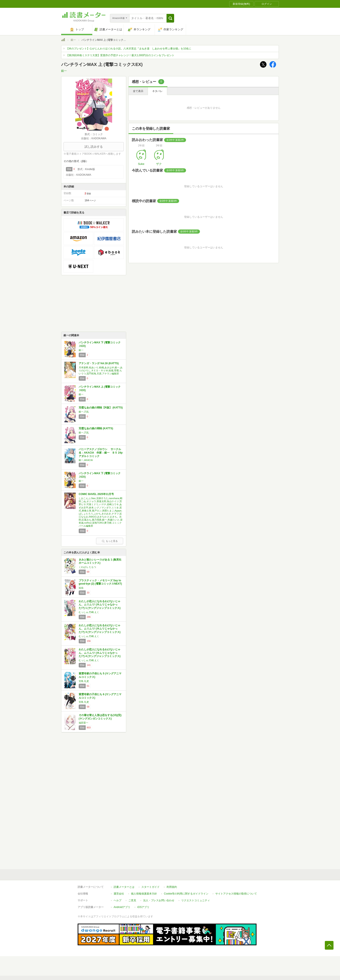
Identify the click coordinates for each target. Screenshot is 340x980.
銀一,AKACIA (86, 460)
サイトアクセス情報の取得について (236, 894)
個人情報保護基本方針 (144, 894)
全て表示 (138, 91)
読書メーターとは (124, 887)
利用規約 (172, 887)
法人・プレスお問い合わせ (159, 900)
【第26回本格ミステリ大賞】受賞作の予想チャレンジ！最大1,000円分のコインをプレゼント (120, 55)
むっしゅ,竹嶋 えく (89, 612)
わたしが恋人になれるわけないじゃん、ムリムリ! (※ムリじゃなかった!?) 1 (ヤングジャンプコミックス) (100, 605)
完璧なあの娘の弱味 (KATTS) (96, 428)
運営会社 (119, 894)
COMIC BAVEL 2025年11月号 (96, 494)
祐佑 (81, 588)
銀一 (73, 40)
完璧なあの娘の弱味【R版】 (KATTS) (101, 408)
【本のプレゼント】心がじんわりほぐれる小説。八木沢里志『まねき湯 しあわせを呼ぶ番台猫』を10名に (129, 49)
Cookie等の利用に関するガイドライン (186, 894)
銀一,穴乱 (84, 412)
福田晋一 (83, 723)
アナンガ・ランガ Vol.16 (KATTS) (99, 363)
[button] (170, 18)
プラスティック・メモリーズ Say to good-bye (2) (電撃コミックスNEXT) (100, 582)
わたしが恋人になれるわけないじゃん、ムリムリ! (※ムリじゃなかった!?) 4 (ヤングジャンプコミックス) (100, 653)
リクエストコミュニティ (196, 900)
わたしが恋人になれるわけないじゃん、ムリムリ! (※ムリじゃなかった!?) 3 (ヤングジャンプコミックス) (100, 629)
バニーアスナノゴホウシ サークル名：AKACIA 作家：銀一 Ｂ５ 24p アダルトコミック (102, 453)
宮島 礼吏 (84, 681)
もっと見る (110, 541)
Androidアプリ (122, 907)
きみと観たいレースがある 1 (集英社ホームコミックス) (100, 561)
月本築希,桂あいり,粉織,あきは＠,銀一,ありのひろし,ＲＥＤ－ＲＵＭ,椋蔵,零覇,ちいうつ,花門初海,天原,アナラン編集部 (101, 370)
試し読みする (94, 147)
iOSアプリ (143, 907)
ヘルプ (118, 900)
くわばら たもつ (87, 567)
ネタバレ (157, 91)
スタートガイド (150, 887)
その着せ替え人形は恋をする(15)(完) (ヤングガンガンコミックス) (100, 717)
